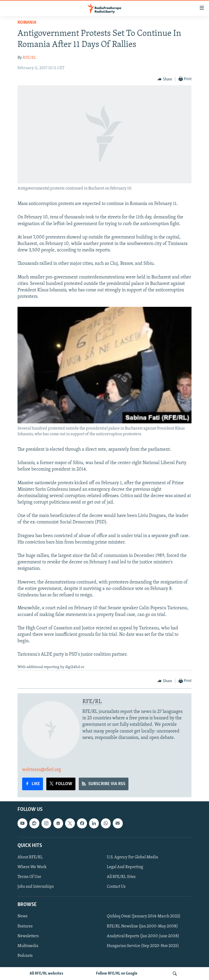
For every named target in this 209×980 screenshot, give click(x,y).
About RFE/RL (30, 857)
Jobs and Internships (36, 887)
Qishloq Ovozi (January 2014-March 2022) (144, 917)
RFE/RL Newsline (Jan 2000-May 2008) (142, 926)
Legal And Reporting (125, 867)
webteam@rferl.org (42, 770)
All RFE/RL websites (46, 974)
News (23, 917)
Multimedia (28, 946)
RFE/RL (29, 58)
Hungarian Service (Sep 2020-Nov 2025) (143, 946)
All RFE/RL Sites (121, 877)
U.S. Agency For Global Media (132, 857)
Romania (27, 23)
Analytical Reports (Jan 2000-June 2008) (143, 936)
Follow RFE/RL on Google (117, 974)
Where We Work (32, 867)
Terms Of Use (29, 877)
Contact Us (116, 887)
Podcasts (25, 956)
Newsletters (28, 936)
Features (25, 926)
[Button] (165, 79)
